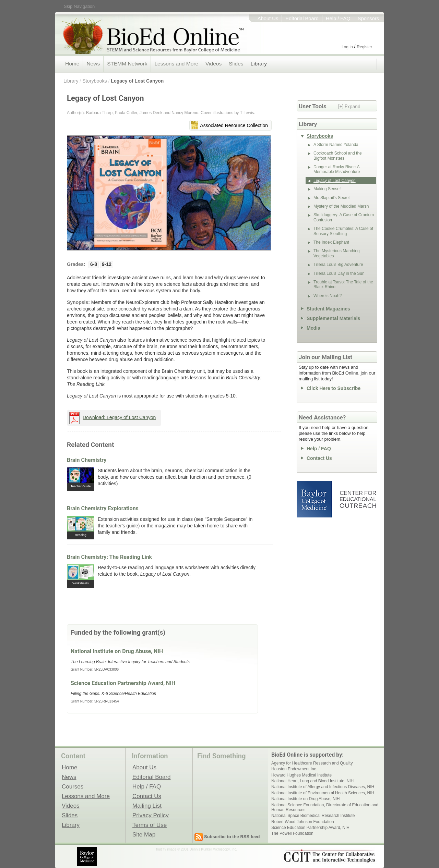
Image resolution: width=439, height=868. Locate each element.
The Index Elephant (331, 242)
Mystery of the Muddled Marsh (341, 206)
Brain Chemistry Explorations (103, 508)
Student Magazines (328, 309)
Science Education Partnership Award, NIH (123, 683)
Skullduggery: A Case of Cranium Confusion (344, 217)
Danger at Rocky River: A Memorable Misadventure (337, 169)
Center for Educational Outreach (358, 499)
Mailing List (147, 806)
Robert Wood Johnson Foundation (303, 822)
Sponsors (368, 19)
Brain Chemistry (87, 460)
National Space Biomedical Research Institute (313, 816)
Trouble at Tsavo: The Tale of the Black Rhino (343, 284)
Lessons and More (176, 64)
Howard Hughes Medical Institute (301, 775)
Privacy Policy (151, 815)
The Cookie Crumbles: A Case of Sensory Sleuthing (343, 231)
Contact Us (319, 458)
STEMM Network (127, 64)
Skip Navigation (79, 6)
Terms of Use (150, 825)
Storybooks (95, 81)
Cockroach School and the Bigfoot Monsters (338, 156)
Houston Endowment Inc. (294, 769)
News (93, 64)
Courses (73, 786)
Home (72, 64)
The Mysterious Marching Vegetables (337, 253)
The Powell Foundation (292, 833)
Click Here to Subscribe (334, 388)
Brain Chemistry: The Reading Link (109, 557)
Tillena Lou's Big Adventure (338, 265)
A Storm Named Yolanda (336, 145)
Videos (213, 64)
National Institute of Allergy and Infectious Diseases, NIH (323, 787)
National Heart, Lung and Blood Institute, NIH (312, 781)
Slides (236, 64)
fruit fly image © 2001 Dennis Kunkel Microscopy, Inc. (197, 849)
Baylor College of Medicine (315, 499)
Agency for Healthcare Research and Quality (312, 763)
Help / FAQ (338, 19)
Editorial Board (302, 19)
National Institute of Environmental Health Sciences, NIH (323, 793)
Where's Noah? (328, 296)
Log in (347, 47)
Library (259, 64)
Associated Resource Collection (234, 125)
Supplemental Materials (333, 318)
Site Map (144, 834)
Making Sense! (327, 189)
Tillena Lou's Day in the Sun (339, 273)
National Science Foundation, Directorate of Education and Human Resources (325, 807)
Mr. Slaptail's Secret (332, 198)
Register (364, 47)
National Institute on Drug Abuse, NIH (117, 651)
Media (313, 328)
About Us (268, 19)
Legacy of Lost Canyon (137, 81)
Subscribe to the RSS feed (232, 837)
